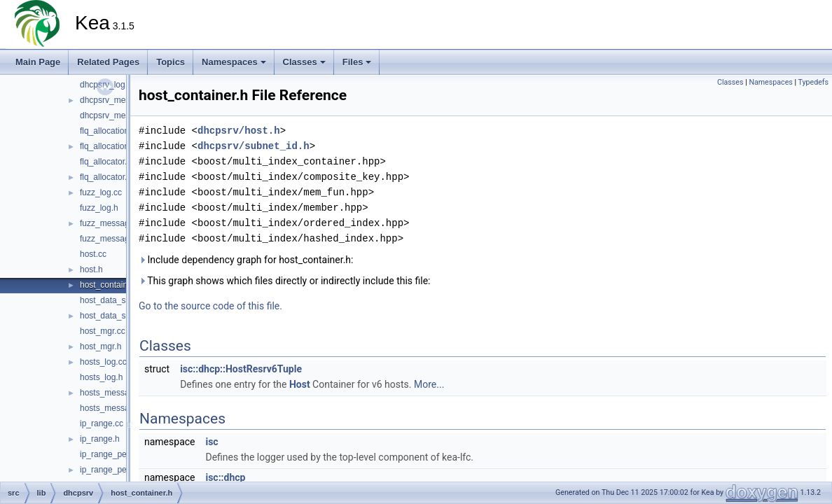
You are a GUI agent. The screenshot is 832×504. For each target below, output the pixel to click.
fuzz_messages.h (112, 239)
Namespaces (234, 62)
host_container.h (111, 285)
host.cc (93, 254)
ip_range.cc (102, 423)
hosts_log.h (101, 377)
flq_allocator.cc (108, 162)
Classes (304, 62)
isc (212, 442)
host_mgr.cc (103, 331)
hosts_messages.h (115, 408)
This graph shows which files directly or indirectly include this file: (285, 281)
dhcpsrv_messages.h (119, 115)
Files (357, 62)
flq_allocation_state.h (119, 146)
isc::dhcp (225, 477)
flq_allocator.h (106, 177)
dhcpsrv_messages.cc (122, 100)
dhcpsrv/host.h (239, 131)
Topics (171, 62)
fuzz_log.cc (101, 192)
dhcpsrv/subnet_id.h (254, 146)
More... (429, 384)
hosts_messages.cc (117, 393)
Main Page (38, 62)
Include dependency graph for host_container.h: (246, 260)
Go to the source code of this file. (210, 306)
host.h (91, 269)
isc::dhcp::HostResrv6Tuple (241, 369)
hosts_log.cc (103, 362)
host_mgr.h (100, 346)
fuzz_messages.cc (115, 223)
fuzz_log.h (99, 208)
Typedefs (813, 82)
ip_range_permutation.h (124, 470)
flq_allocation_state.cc (121, 131)
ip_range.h (100, 439)
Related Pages (108, 62)
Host (300, 384)
